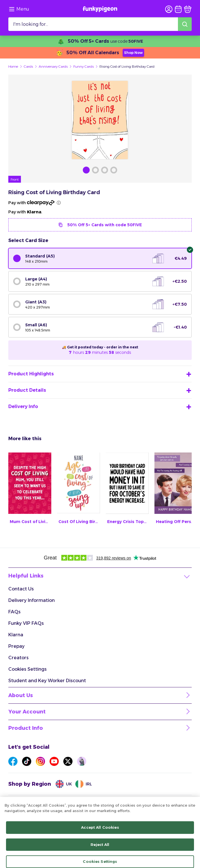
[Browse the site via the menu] (19, 9)
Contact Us (21, 589)
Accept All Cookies (100, 832)
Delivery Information (32, 600)
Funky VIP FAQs (26, 623)
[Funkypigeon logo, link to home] (100, 9)
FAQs (14, 612)
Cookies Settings (28, 669)
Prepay (16, 646)
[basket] (188, 9)
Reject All (100, 849)
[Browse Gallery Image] (86, 170)
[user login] (169, 9)
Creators (18, 658)
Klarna (16, 635)
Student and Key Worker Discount (47, 681)
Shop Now (133, 53)
